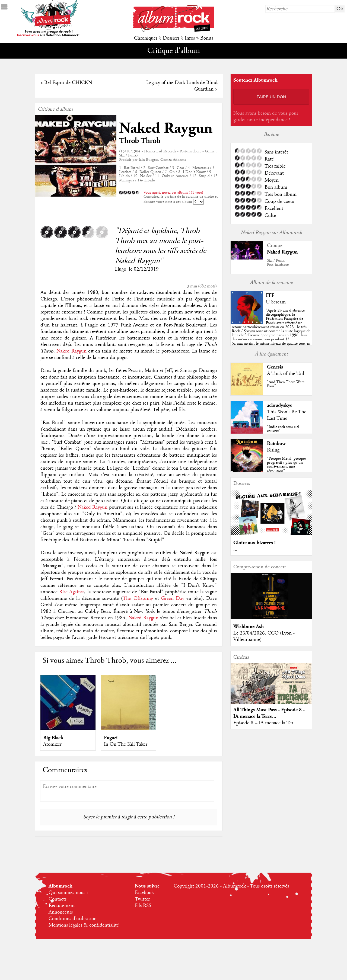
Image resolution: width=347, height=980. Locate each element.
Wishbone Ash (249, 627)
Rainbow (276, 443)
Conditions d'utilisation (73, 919)
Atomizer (52, 744)
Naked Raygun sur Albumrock (271, 233)
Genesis (275, 367)
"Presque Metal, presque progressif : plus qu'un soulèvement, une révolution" (286, 465)
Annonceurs (61, 912)
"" (271, 331)
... (235, 549)
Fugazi (111, 738)
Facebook (144, 893)
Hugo (121, 269)
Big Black (53, 738)
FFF (270, 295)
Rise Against (72, 592)
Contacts (58, 899)
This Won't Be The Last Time (287, 415)
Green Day (173, 598)
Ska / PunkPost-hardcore (278, 263)
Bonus (207, 38)
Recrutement (62, 906)
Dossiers (171, 38)
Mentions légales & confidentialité (84, 925)
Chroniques (146, 38)
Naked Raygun (166, 128)
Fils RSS (143, 906)
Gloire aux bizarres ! (254, 543)
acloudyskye (280, 405)
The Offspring (138, 598)
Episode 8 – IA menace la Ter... (265, 723)
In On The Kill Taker (126, 744)
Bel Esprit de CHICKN (68, 83)
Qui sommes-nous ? (68, 893)
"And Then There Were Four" (286, 384)
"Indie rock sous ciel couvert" (283, 429)
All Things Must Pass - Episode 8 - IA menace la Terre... (269, 713)
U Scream (276, 302)
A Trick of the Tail (286, 374)
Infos (190, 38)
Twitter (142, 899)
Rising (273, 450)
